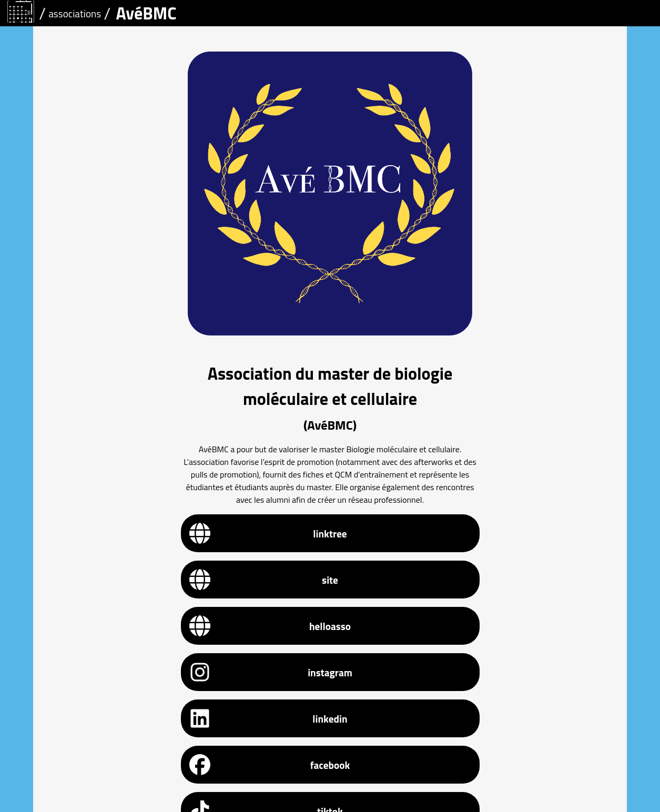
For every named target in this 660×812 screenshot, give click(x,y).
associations (75, 13)
